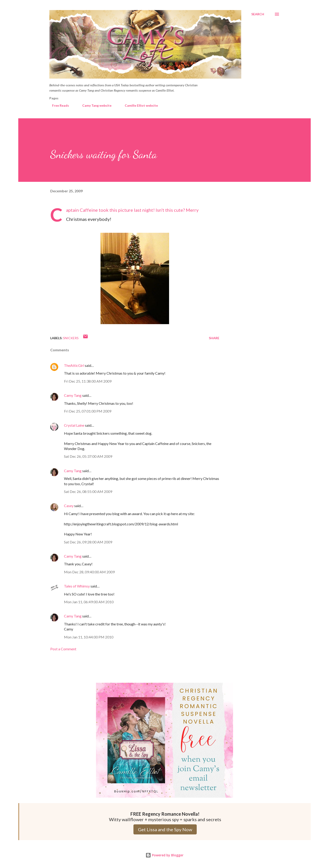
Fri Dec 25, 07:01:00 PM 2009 (88, 411)
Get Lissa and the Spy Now (165, 829)
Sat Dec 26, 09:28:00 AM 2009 (88, 542)
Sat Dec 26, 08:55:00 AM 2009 (88, 491)
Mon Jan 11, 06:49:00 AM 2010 (89, 602)
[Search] (258, 14)
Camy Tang (73, 395)
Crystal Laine (74, 425)
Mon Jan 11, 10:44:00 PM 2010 (89, 637)
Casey (69, 506)
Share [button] (214, 338)
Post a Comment (63, 649)
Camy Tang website (94, 105)
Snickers (71, 338)
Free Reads (58, 105)
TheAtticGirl (74, 365)
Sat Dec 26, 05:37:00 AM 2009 (88, 456)
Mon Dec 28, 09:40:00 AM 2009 (89, 572)
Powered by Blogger (164, 855)
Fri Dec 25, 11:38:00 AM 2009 (88, 381)
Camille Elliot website (139, 105)
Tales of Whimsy (77, 586)
